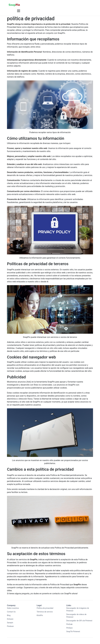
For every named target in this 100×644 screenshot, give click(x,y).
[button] (18, 11)
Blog (9, 615)
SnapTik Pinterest (73, 631)
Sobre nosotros (13, 608)
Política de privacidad (45, 608)
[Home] (14, 5)
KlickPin (40, 615)
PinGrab (69, 624)
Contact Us (11, 612)
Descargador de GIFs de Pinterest (79, 621)
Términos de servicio (45, 612)
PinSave (69, 628)
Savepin (10, 623)
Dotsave (10, 619)
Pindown (10, 626)
